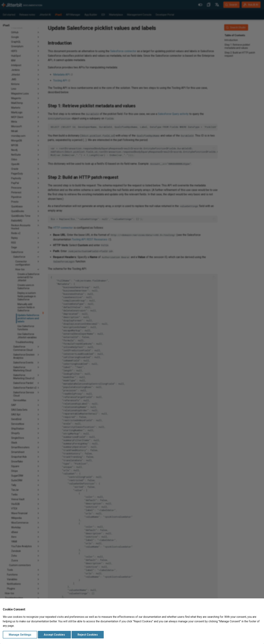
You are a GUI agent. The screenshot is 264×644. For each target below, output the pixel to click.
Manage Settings (20, 635)
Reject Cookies (88, 635)
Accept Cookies (54, 635)
